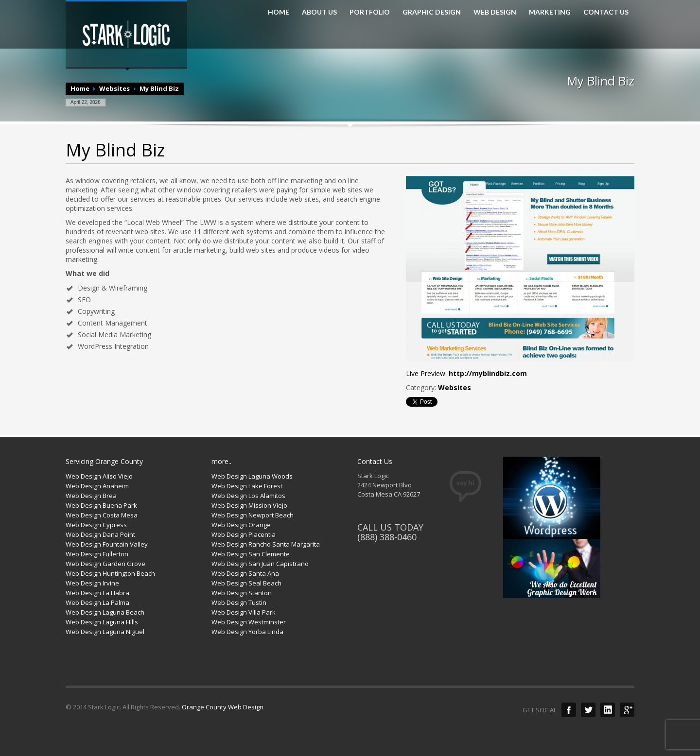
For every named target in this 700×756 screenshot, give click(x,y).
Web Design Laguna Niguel (105, 632)
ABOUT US (319, 12)
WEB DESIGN (495, 12)
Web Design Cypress (96, 525)
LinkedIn (608, 710)
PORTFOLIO (370, 12)
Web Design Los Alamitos (248, 496)
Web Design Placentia (244, 534)
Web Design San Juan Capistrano (260, 564)
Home (80, 88)
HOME (279, 12)
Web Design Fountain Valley (107, 544)
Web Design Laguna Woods (252, 476)
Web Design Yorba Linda (247, 632)
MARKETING (550, 12)
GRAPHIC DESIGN (432, 12)
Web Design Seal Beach (246, 583)
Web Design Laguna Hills (102, 622)
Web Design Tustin (239, 602)
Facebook (569, 710)
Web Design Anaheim (97, 486)
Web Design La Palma (97, 602)
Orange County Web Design (223, 707)
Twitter (588, 710)
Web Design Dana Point (100, 534)
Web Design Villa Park (244, 612)
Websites (114, 88)
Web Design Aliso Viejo (99, 476)
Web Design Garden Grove (105, 564)
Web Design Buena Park (101, 505)
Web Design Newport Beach (253, 515)
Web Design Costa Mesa (102, 515)
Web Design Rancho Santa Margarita (266, 544)
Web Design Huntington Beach (110, 573)
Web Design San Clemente (251, 554)
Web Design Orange (241, 525)
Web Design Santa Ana (245, 573)
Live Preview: (466, 373)
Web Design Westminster (249, 622)
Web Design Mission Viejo (249, 505)
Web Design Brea (91, 496)
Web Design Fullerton (97, 554)
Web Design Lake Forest (247, 486)
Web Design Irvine (92, 583)
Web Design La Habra (97, 593)
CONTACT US (606, 12)
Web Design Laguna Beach (105, 612)
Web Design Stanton (242, 593)
